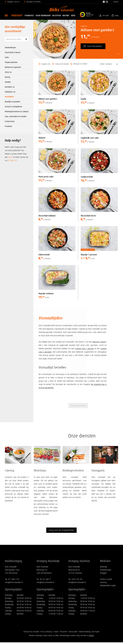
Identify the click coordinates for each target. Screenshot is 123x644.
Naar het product (95, 46)
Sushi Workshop (43, 15)
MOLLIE (91, 637)
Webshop (17, 15)
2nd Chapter (95, 633)
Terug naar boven (78, 406)
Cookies (56, 633)
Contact (116, 2)
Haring (7, 77)
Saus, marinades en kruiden (16, 116)
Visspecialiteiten (11, 62)
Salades (8, 82)
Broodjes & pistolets (12, 102)
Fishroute (29, 15)
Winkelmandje (106, 572)
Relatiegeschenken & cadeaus (17, 111)
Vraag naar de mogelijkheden (61, 532)
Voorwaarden (73, 633)
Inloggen (103, 575)
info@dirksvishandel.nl (14, 584)
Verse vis (8, 72)
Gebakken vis (10, 92)
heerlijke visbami (99, 342)
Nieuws (66, 15)
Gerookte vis (10, 87)
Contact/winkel (106, 581)
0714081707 (12, 160)
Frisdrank (8, 126)
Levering (103, 584)
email (10, 157)
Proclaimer (63, 633)
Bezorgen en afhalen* (81, 64)
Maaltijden (9, 97)
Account (105, 15)
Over (73, 15)
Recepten (57, 15)
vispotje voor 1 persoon (84, 349)
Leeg (116, 15)
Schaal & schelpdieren (14, 107)
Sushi (7, 57)
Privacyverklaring (46, 633)
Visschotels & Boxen (13, 52)
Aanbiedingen (10, 47)
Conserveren (10, 121)
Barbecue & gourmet (13, 67)
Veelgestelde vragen (108, 587)
